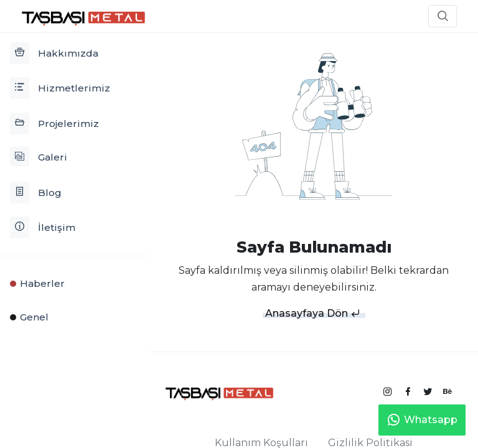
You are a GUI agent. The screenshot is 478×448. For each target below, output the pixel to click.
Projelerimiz (54, 124)
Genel (29, 317)
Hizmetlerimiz (60, 88)
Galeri (39, 156)
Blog (36, 193)
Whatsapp (422, 420)
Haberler (37, 283)
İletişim (43, 227)
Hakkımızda (54, 53)
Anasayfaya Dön (313, 313)
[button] (443, 16)
